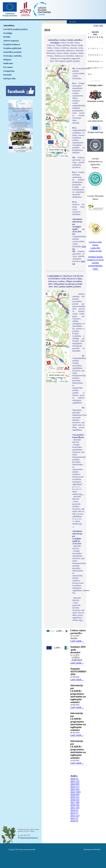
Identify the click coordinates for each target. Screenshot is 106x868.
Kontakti (7, 75)
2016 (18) (75, 805)
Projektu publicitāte (12, 48)
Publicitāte (8, 63)
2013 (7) (74, 813)
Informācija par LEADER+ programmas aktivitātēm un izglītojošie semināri (78, 694)
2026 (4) (74, 779)
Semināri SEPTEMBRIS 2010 (78, 672)
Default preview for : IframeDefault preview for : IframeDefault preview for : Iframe (58, 111)
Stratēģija (8, 33)
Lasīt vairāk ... (77, 641)
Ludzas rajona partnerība (78, 632)
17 (91, 61)
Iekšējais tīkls (9, 78)
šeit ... (82, 494)
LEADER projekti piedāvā (16, 29)
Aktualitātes (9, 25)
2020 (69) (75, 794)
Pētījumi (7, 60)
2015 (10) (75, 808)
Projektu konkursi (12, 44)
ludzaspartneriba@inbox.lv (29, 838)
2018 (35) (75, 800)
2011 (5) (74, 818)
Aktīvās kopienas (11, 41)
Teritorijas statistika (13, 56)
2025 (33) (75, 781)
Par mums (8, 67)
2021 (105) (75, 792)
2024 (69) (75, 784)
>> (102, 34)
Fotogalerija (9, 71)
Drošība (7, 37)
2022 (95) (75, 789)
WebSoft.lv (97, 849)
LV (101, 26)
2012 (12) (75, 816)
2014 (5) (74, 810)
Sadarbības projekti (12, 52)
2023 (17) (75, 787)
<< (89, 34)
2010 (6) (74, 821)
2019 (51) (75, 797)
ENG (96, 26)
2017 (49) (75, 802)
